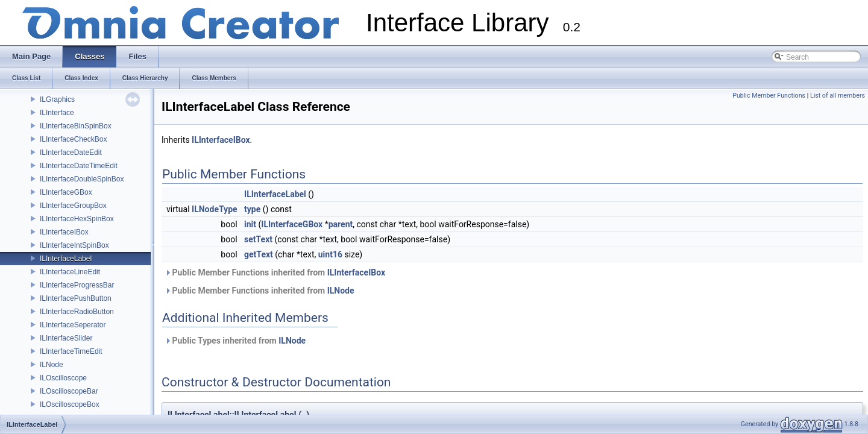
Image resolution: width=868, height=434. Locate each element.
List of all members (838, 96)
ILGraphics (57, 99)
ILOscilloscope (63, 378)
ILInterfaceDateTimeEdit (79, 166)
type (252, 209)
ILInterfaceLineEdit (70, 272)
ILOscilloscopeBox (70, 404)
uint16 (330, 254)
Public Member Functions (769, 96)
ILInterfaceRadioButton (77, 312)
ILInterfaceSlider (66, 338)
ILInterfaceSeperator (73, 325)
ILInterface (57, 113)
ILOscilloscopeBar (69, 391)
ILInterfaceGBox (66, 192)
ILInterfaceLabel (66, 259)
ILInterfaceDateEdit (71, 153)
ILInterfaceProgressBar (77, 285)
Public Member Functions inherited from (275, 272)
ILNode (52, 365)
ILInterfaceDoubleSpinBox (82, 179)
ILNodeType (215, 209)
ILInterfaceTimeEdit (71, 351)
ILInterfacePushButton (76, 298)
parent (341, 224)
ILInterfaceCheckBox (73, 139)
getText (259, 254)
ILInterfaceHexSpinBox (77, 219)
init (250, 224)
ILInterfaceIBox (64, 232)
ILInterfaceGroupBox (73, 206)
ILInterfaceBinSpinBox (76, 126)
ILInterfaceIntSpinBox (74, 245)
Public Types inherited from (235, 341)
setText (258, 239)
